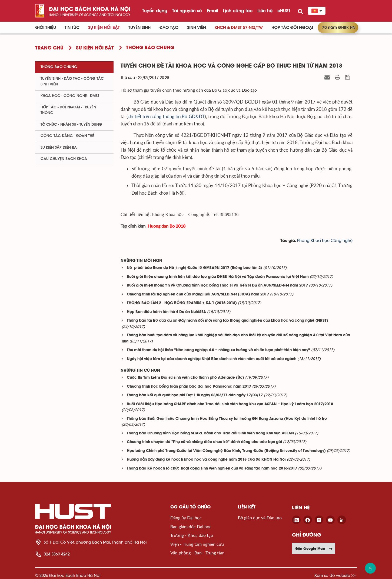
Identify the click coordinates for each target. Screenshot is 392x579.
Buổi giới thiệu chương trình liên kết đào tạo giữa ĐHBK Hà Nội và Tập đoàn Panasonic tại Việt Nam (218, 277)
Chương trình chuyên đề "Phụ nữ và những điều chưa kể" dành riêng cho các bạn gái (204, 442)
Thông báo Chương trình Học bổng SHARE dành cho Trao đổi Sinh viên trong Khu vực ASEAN (210, 433)
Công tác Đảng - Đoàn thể (67, 136)
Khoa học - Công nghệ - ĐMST (70, 96)
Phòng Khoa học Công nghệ (325, 241)
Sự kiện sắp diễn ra (59, 148)
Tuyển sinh (139, 28)
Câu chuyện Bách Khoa (64, 159)
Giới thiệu (46, 28)
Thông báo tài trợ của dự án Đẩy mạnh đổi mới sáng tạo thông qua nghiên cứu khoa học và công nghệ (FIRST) (227, 321)
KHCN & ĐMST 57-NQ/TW (239, 28)
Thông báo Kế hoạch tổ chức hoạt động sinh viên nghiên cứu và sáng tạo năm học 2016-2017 (212, 469)
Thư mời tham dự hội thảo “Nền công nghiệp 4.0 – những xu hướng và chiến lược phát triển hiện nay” (218, 350)
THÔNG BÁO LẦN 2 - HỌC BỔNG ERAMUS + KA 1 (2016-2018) (182, 303)
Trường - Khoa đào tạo (192, 535)
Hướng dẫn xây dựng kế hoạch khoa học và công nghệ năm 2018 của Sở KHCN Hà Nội (206, 460)
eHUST (284, 11)
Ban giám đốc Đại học (191, 526)
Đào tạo (169, 28)
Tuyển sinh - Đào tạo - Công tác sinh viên (72, 81)
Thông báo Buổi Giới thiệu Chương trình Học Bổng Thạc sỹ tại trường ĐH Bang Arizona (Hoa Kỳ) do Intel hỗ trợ (227, 419)
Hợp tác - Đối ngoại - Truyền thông (68, 110)
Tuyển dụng (155, 11)
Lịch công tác (238, 11)
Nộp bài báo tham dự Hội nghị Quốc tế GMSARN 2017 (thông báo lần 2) (195, 268)
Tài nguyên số (187, 11)
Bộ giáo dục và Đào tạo (260, 518)
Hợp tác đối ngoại (292, 28)
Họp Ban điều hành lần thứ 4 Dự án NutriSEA (166, 312)
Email (212, 11)
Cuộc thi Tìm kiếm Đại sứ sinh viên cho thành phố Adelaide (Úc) (185, 378)
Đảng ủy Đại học (186, 518)
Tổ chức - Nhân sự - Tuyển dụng (71, 125)
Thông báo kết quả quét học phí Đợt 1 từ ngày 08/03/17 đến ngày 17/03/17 (195, 395)
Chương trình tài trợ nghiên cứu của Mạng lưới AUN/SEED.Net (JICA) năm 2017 (198, 295)
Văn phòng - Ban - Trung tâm (197, 553)
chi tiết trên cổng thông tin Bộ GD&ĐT (166, 116)
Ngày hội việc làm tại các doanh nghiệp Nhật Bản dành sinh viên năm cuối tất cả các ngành (212, 359)
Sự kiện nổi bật (104, 28)
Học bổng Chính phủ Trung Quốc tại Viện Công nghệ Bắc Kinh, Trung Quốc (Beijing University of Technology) (226, 451)
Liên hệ (265, 11)
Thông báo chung (59, 67)
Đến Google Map (314, 548)
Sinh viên (197, 28)
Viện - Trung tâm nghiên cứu (197, 544)
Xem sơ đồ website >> (335, 575)
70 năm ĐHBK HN (339, 28)
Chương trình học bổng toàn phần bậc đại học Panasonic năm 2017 (189, 387)
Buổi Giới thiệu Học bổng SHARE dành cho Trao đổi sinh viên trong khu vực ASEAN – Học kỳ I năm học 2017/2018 (230, 404)
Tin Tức (72, 28)
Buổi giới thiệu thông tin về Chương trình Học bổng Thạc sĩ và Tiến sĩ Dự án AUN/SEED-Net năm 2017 (217, 286)
